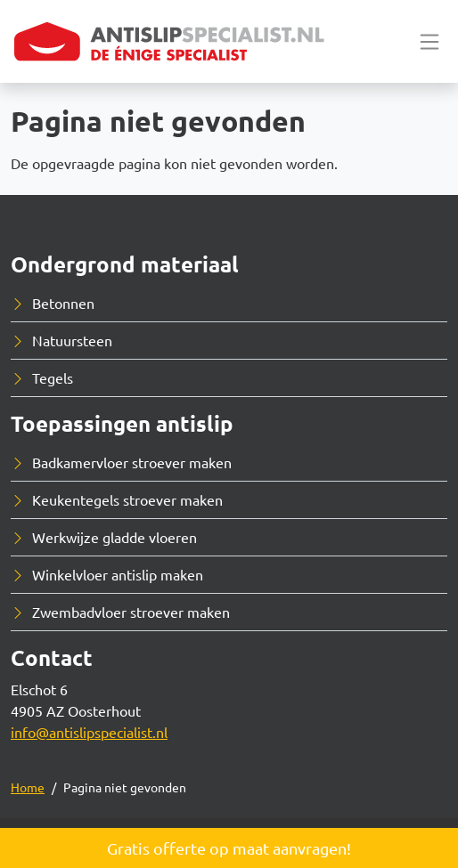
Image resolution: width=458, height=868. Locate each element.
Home (28, 787)
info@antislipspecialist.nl (89, 732)
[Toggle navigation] (429, 41)
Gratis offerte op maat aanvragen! (229, 848)
